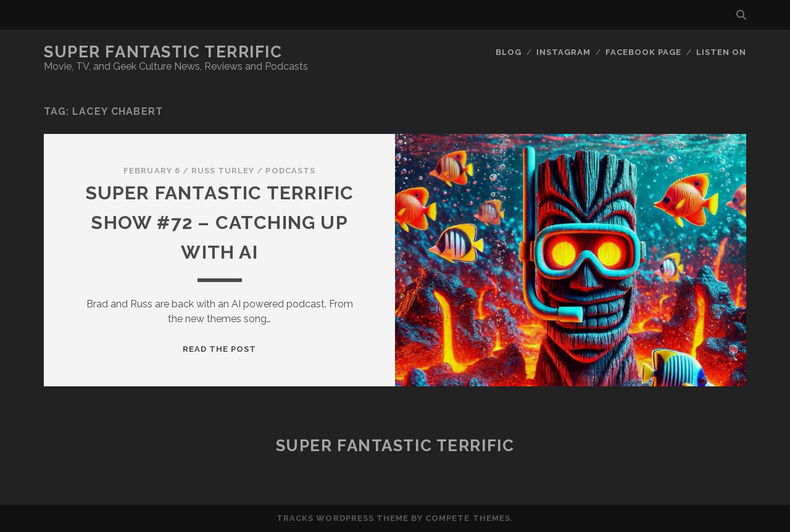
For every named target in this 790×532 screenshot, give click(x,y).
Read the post (220, 349)
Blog (509, 52)
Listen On (721, 52)
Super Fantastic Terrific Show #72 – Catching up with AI (220, 222)
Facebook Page (644, 52)
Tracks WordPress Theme (343, 518)
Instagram (563, 52)
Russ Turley (223, 171)
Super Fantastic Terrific (163, 52)
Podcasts (290, 171)
